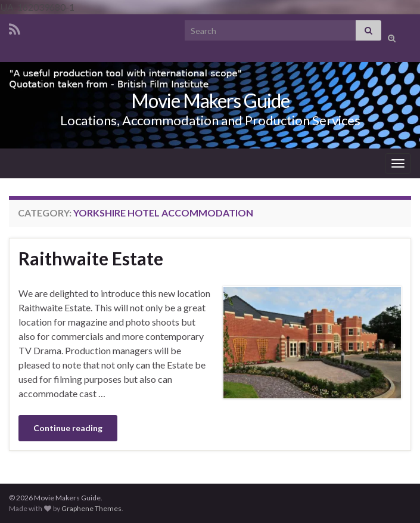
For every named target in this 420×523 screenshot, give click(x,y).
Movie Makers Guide (210, 100)
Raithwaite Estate (91, 258)
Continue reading (68, 428)
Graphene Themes (91, 508)
